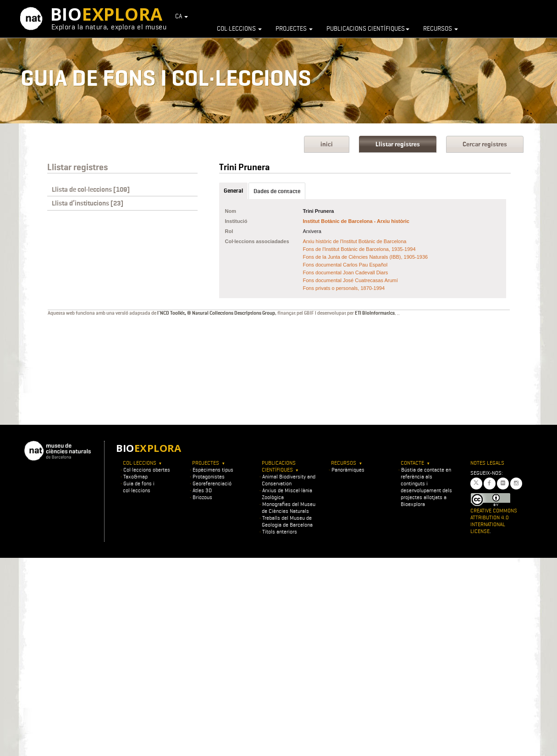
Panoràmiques (348, 470)
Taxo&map (135, 476)
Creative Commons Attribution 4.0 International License (494, 521)
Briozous (202, 497)
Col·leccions (239, 28)
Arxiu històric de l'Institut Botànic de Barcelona (355, 241)
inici (327, 144)
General (233, 191)
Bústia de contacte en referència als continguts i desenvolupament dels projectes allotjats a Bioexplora (426, 487)
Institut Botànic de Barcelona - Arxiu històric (356, 221)
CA (182, 16)
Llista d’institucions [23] (88, 203)
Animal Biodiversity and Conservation (289, 480)
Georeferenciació (212, 483)
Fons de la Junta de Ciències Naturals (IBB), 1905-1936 (366, 257)
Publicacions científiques (368, 28)
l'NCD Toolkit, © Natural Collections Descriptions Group (216, 313)
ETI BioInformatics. (375, 313)
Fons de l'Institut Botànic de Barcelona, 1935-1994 (359, 249)
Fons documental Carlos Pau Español (345, 265)
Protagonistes (209, 476)
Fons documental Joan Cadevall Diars (346, 272)
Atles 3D (202, 490)
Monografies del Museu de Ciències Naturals (289, 507)
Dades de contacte (277, 191)
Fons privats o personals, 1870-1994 (344, 288)
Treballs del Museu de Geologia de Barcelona (287, 521)
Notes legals (487, 463)
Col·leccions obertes (147, 470)
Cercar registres (485, 144)
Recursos (441, 28)
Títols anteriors (280, 531)
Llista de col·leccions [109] (91, 189)
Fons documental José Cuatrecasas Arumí (350, 280)
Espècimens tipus (213, 470)
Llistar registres (398, 144)
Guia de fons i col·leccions (139, 487)
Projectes (294, 28)
